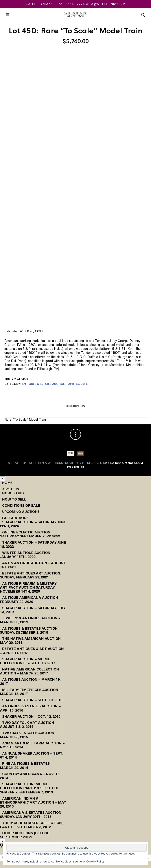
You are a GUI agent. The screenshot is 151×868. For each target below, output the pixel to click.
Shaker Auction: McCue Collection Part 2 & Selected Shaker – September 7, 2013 (29, 788)
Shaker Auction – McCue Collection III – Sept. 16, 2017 (28, 661)
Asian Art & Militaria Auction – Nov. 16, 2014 (32, 745)
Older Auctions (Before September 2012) (25, 835)
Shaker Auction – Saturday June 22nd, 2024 (33, 524)
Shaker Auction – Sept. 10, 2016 (32, 700)
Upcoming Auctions (21, 512)
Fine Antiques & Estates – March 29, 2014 (26, 765)
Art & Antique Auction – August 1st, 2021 (33, 565)
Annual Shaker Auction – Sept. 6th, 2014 (32, 755)
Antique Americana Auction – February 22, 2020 (31, 600)
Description (75, 406)
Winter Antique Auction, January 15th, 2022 (26, 555)
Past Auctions (15, 518)
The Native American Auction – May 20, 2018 (32, 641)
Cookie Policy (95, 861)
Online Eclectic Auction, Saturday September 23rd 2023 (30, 534)
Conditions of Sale (21, 506)
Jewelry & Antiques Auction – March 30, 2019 (30, 620)
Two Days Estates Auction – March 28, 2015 (29, 735)
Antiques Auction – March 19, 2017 (30, 681)
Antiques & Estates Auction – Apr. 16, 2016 (30, 708)
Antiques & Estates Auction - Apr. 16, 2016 (55, 384)
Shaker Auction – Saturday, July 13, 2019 (33, 610)
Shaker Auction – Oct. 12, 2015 (31, 716)
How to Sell (14, 499)
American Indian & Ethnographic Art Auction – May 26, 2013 (33, 802)
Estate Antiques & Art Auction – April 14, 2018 (32, 651)
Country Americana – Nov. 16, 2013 (30, 776)
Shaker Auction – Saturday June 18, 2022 (33, 544)
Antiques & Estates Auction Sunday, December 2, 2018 (29, 630)
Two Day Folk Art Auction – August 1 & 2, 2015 (29, 725)
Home (7, 483)
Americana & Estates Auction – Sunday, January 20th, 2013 (32, 814)
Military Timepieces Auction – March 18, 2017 (31, 692)
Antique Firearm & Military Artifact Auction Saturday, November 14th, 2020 (28, 587)
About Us (11, 489)
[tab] (75, 406)
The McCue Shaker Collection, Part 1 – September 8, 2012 (31, 825)
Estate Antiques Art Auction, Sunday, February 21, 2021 (31, 575)
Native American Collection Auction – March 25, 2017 (29, 671)
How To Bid (13, 493)
